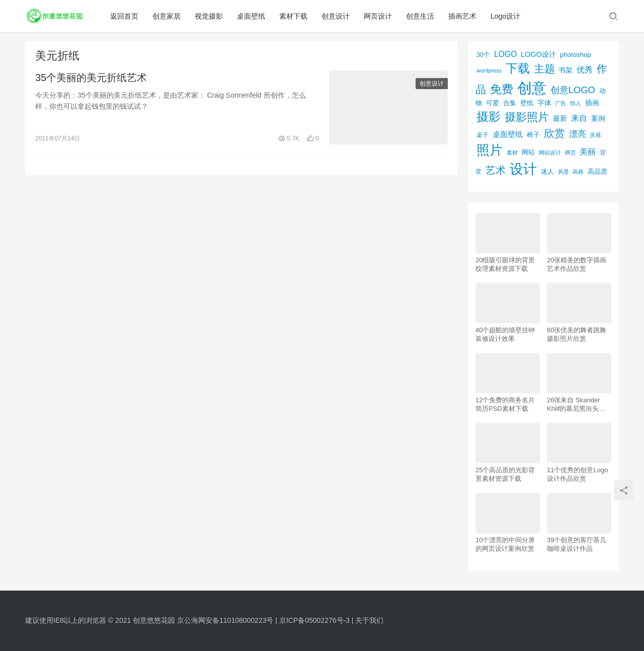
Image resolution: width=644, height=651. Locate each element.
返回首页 (125, 16)
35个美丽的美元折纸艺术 (91, 78)
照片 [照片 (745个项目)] (490, 150)
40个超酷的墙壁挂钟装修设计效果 (505, 334)
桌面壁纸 (252, 16)
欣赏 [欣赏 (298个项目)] (554, 133)
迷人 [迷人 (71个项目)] (547, 172)
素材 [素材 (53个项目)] (512, 153)
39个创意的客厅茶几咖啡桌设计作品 (577, 544)
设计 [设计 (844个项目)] (523, 169)
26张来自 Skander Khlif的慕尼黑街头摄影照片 (576, 405)
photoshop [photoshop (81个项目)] (576, 55)
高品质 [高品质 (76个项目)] (597, 171)
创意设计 (337, 16)
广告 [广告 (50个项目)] (560, 103)
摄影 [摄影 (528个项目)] (489, 117)
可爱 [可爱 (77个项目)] (493, 103)
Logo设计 (506, 16)
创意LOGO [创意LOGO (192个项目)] (573, 90)
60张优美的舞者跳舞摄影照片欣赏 (577, 334)
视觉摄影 (210, 16)
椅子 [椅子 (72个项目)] (533, 135)
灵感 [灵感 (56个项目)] (595, 135)
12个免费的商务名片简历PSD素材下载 (505, 404)
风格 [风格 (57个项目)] (578, 172)
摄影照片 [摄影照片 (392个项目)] (527, 117)
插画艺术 (463, 16)
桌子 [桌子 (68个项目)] (482, 135)
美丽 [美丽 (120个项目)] (588, 152)
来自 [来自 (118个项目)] (579, 118)
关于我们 (369, 620)
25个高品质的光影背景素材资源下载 (505, 474)
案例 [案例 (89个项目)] (598, 118)
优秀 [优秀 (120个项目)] (585, 70)
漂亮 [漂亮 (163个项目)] (578, 134)
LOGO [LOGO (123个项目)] (505, 54)
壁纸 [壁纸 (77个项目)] (527, 103)
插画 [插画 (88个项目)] (592, 103)
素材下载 (294, 16)
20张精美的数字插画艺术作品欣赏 (577, 264)
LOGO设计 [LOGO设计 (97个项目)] (538, 54)
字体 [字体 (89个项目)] (544, 103)
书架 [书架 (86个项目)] (566, 70)
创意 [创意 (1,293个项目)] (532, 88)
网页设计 (379, 16)
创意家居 (168, 16)
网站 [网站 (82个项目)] (528, 152)
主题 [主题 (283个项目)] (544, 69)
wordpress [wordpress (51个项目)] (489, 70)
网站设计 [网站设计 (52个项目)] (550, 153)
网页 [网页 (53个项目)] (571, 153)
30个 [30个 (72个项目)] (483, 55)
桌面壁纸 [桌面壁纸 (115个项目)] (508, 134)
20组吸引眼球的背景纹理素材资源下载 (505, 264)
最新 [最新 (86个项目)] (560, 119)
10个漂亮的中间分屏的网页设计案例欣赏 (505, 544)
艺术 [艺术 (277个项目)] (496, 170)
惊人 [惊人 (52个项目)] (576, 103)
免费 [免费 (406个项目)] (502, 89)
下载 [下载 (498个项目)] (518, 68)
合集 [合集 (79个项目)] (510, 103)
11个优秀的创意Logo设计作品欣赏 (577, 474)
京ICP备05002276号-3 (314, 620)
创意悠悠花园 (154, 620)
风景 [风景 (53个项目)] (563, 172)
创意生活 (421, 16)
